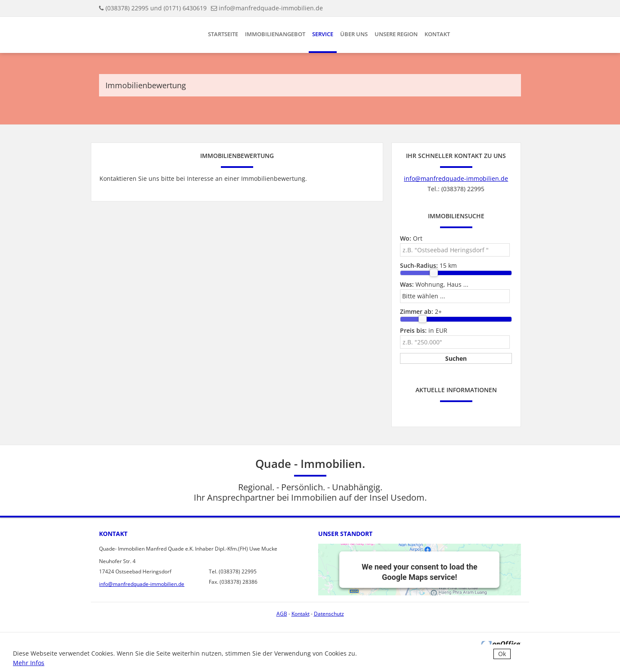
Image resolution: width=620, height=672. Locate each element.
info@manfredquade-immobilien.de (271, 8)
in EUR (424, 330)
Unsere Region (396, 34)
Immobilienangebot (275, 34)
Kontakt (437, 34)
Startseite (223, 34)
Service (323, 34)
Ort (411, 238)
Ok (502, 654)
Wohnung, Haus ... (434, 284)
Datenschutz (329, 614)
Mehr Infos (29, 663)
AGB (282, 614)
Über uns (354, 34)
